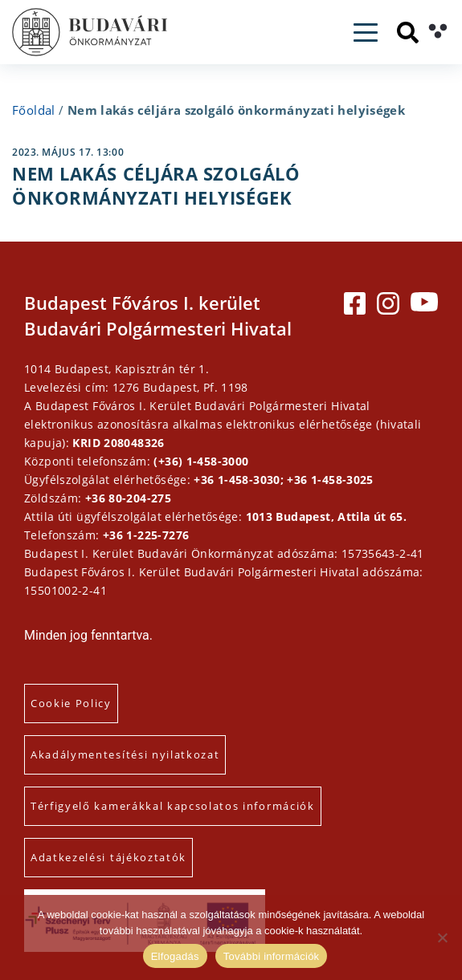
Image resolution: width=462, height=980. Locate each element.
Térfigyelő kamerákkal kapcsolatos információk (173, 806)
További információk (272, 956)
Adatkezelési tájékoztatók (108, 857)
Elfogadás (175, 956)
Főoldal (34, 110)
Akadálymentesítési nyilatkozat (125, 754)
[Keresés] (408, 33)
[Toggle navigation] (366, 33)
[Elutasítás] (442, 937)
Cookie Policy (71, 703)
